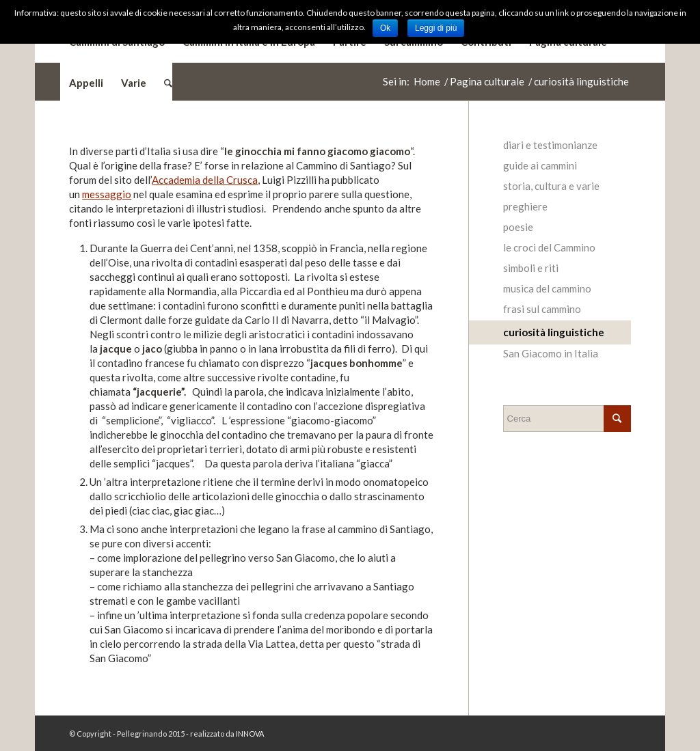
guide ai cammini (540, 165)
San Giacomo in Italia (551, 353)
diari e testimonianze (550, 145)
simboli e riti (531, 268)
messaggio (107, 194)
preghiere (525, 206)
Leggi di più (436, 28)
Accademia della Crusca (205, 180)
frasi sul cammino (542, 309)
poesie (518, 227)
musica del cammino (547, 288)
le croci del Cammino (549, 247)
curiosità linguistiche (554, 332)
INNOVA (250, 734)
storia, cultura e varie (551, 186)
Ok (385, 28)
